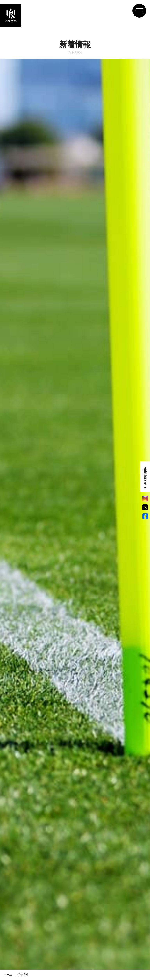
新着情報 (23, 975)
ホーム (8, 975)
